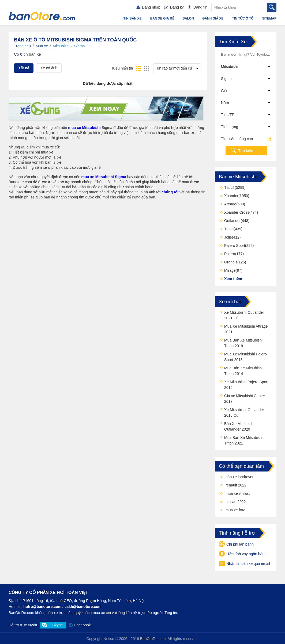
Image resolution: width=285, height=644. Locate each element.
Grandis (231, 262)
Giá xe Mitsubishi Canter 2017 (245, 399)
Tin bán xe (133, 18)
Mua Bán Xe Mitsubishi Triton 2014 (243, 371)
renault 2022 (236, 485)
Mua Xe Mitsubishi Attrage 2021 (246, 329)
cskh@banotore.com (83, 607)
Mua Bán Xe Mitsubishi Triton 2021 (243, 440)
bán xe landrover (239, 477)
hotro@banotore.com (42, 607)
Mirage (230, 270)
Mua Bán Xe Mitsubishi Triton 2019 (243, 343)
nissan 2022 (236, 502)
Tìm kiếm (246, 151)
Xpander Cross (237, 212)
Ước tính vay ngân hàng (243, 554)
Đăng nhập (148, 7)
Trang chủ (22, 46)
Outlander (232, 221)
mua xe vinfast (238, 493)
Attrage (230, 204)
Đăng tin (198, 7)
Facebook (82, 625)
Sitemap (269, 18)
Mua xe (42, 46)
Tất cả (24, 68)
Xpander (231, 196)
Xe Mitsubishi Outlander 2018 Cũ (244, 413)
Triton (229, 229)
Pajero (230, 254)
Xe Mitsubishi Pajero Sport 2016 (246, 385)
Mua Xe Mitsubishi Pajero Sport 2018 (245, 357)
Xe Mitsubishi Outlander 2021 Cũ (244, 315)
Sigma (80, 46)
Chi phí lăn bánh (236, 545)
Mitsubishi (61, 46)
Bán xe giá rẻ (162, 18)
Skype (57, 625)
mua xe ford (235, 510)
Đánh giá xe (213, 18)
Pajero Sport (235, 246)
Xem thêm (233, 279)
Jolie (228, 237)
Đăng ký (174, 7)
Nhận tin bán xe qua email (244, 564)
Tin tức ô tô (243, 18)
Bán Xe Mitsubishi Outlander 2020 (239, 426)
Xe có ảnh (49, 68)
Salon (188, 18)
